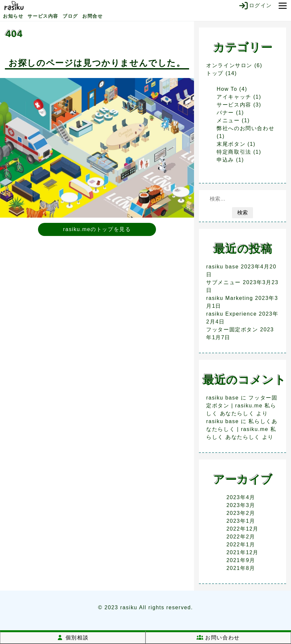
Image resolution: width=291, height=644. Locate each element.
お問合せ (92, 16)
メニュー (228, 120)
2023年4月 (241, 497)
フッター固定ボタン (232, 330)
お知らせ (13, 16)
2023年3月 (241, 505)
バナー (225, 113)
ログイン (255, 6)
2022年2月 (241, 537)
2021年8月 (241, 568)
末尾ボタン (231, 144)
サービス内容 (43, 16)
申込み (225, 160)
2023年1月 (241, 521)
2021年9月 (241, 560)
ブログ (70, 16)
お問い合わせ (218, 638)
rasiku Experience (231, 314)
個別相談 (73, 638)
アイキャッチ (234, 97)
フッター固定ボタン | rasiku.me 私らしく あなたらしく (242, 406)
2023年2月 (241, 513)
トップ (215, 73)
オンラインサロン (229, 65)
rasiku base (222, 267)
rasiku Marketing (230, 298)
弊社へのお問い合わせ (245, 128)
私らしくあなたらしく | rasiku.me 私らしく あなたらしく (242, 429)
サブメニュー (223, 282)
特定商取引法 (234, 152)
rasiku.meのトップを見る (97, 229)
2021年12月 (242, 552)
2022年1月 (241, 545)
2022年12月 (242, 529)
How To (227, 89)
